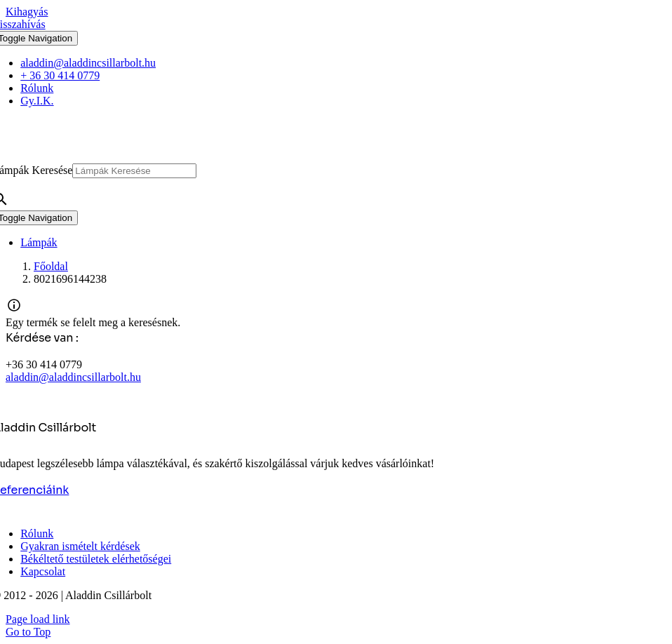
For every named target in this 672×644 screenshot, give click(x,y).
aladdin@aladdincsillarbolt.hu (73, 377)
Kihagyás (27, 12)
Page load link (38, 619)
